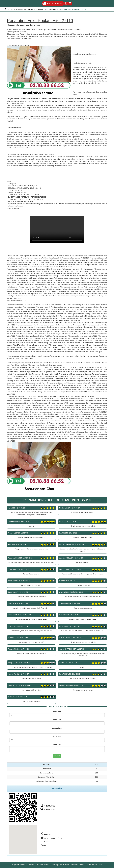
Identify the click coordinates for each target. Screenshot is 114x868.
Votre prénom (57, 728)
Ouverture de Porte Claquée (39, 865)
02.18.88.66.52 (52, 3)
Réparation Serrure (77, 865)
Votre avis (57, 745)
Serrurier (46, 834)
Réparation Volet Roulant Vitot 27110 (57, 229)
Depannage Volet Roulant (60, 865)
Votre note (57, 736)
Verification (57, 712)
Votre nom (57, 720)
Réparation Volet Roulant (95, 865)
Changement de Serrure (19, 865)
